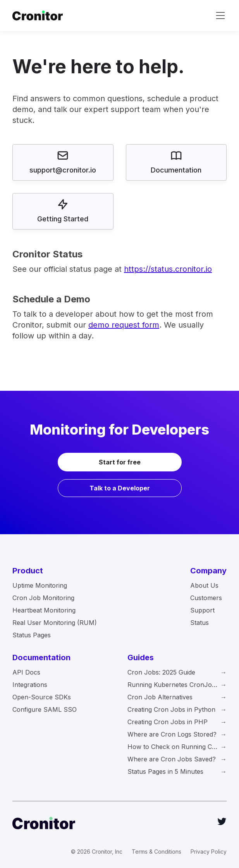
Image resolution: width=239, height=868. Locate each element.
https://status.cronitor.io (168, 269)
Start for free (120, 462)
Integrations (30, 685)
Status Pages (32, 635)
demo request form (124, 325)
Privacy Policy (209, 852)
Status (199, 623)
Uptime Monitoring (40, 585)
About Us (204, 585)
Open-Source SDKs (42, 697)
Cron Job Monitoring (43, 598)
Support (202, 610)
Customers (206, 598)
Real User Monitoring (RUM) (55, 623)
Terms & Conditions (156, 852)
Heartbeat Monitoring (44, 610)
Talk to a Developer (120, 488)
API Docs (26, 672)
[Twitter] (222, 821)
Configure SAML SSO (45, 709)
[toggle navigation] (220, 16)
